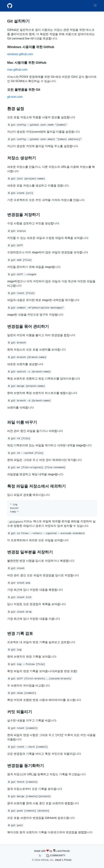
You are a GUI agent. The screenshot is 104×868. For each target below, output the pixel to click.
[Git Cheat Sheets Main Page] (11, 6)
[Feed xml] (40, 855)
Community (56, 855)
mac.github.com (17, 70)
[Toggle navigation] (95, 5)
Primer (68, 860)
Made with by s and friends (52, 851)
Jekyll (58, 860)
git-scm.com (15, 97)
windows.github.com (20, 54)
